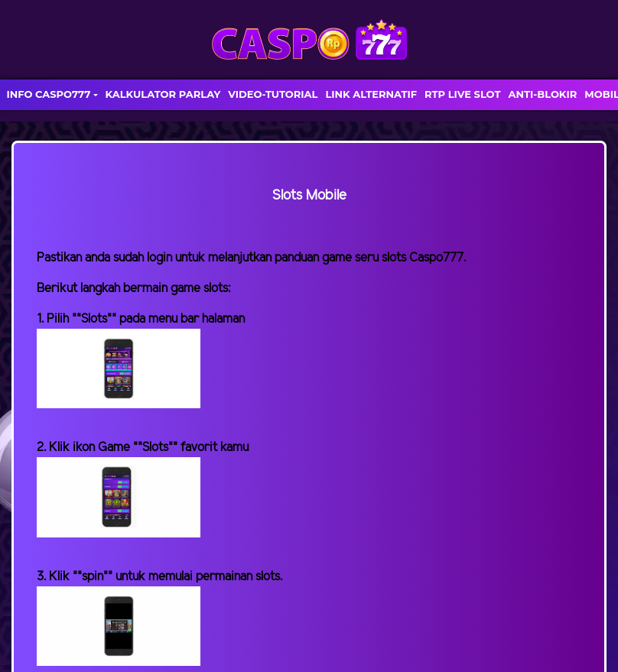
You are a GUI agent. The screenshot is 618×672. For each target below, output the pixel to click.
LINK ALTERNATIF (371, 94)
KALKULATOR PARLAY (163, 94)
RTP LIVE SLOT (462, 94)
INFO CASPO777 (48, 94)
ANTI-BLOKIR (542, 94)
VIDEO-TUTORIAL (273, 94)
